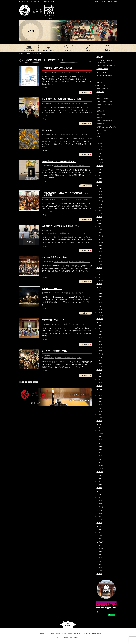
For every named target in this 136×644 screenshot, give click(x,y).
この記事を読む (86, 92)
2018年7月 (99, 443)
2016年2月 (99, 536)
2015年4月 (99, 568)
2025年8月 (99, 172)
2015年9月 (99, 552)
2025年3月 (99, 188)
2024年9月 (99, 207)
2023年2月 (99, 268)
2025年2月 (99, 191)
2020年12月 (100, 351)
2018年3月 (99, 456)
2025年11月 (100, 163)
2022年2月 (99, 306)
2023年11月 (100, 239)
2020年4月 (99, 376)
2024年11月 (100, 201)
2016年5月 (99, 526)
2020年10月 (100, 357)
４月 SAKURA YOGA (102, 69)
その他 (83, 233)
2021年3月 (99, 341)
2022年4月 (99, 300)
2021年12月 (100, 313)
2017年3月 (99, 494)
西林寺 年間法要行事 (102, 89)
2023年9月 (99, 246)
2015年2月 (99, 574)
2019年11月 (100, 392)
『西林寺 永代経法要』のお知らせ (106, 66)
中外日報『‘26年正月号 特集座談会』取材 (61, 226)
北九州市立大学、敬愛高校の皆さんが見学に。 (63, 99)
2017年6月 (99, 485)
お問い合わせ (86, 634)
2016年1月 (99, 539)
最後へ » (36, 382)
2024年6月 (99, 217)
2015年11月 (100, 545)
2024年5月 (99, 220)
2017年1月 (99, 501)
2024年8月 (99, 211)
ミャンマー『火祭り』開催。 (55, 351)
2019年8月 (99, 402)
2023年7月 (99, 252)
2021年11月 (100, 316)
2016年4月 (99, 529)
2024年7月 (99, 214)
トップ (29, 48)
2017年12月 (100, 466)
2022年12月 (100, 274)
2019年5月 (99, 411)
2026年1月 (99, 156)
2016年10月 (100, 510)
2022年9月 (99, 284)
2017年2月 (99, 498)
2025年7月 (99, 176)
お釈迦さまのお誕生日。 (103, 72)
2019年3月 (99, 418)
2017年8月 (99, 478)
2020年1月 (99, 386)
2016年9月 (99, 513)
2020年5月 (99, 373)
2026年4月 (99, 147)
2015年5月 (99, 564)
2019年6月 (99, 408)
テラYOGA (100, 95)
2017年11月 (100, 469)
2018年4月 (99, 453)
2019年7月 (99, 405)
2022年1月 (99, 309)
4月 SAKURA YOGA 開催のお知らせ (106, 75)
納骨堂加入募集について (108, 48)
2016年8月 (99, 517)
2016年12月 (100, 504)
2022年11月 (100, 278)
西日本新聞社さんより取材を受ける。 (59, 162)
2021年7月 (99, 329)
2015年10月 (100, 548)
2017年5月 (99, 488)
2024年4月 (99, 223)
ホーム (23, 54)
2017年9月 (99, 475)
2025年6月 (99, 179)
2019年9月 (99, 399)
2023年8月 (99, 249)
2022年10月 (100, 281)
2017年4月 (99, 491)
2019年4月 (99, 415)
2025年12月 (100, 160)
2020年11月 (100, 354)
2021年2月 (99, 344)
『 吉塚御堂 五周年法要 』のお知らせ (59, 68)
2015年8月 (99, 555)
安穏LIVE (99, 133)
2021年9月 (99, 322)
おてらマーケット (101, 130)
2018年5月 (99, 450)
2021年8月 (99, 325)
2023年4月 (99, 262)
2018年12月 (100, 427)
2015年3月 (99, 571)
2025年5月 (99, 182)
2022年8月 (99, 287)
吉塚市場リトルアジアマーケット (79, 72)
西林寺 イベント (49, 358)
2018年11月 (100, 431)
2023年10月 (100, 242)
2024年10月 (100, 204)
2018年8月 (99, 440)
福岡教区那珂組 (101, 124)
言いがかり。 (48, 130)
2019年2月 (99, 421)
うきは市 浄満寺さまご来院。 (55, 257)
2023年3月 (99, 265)
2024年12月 (100, 198)
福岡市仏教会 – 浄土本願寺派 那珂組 (106, 127)
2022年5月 (99, 297)
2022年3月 (99, 303)
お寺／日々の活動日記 (61, 72)
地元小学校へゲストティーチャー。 (58, 320)
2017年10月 (100, 472)
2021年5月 (99, 335)
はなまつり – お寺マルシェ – (104, 101)
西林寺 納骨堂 (100, 92)
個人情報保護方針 (113, 2)
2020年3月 (99, 380)
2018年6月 (99, 446)
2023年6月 (99, 255)
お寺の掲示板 (100, 108)
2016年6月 (99, 523)
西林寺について (48, 48)
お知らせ (103, 2)
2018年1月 (99, 462)
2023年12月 (100, 236)
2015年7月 (99, 558)
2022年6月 (99, 293)
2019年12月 (100, 389)
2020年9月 (99, 360)
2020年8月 (99, 364)
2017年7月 (99, 482)
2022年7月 (99, 290)
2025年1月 (99, 195)
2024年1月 (99, 233)
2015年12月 (100, 542)
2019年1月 (99, 424)
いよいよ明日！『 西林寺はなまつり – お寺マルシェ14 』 (107, 61)
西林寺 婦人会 (100, 117)
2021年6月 (99, 332)
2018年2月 (99, 459)
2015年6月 (99, 561)
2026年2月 (99, 153)
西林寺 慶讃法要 (101, 114)
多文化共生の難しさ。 (52, 289)
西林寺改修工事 (101, 111)
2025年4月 (99, 185)
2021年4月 (99, 338)
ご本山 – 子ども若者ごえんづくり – (106, 121)
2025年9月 (99, 169)
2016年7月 (99, 520)
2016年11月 (100, 507)
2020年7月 (99, 367)
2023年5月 (99, 258)
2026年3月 (99, 150)
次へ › (30, 382)
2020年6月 (99, 370)
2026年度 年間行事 (68, 48)
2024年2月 (99, 230)
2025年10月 (100, 166)
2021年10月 (100, 319)
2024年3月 (99, 227)
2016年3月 (99, 533)
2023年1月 (99, 271)
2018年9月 (99, 437)
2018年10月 (100, 434)
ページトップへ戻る (68, 624)
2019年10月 (100, 396)
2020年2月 (99, 383)
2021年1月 (99, 348)
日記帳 (97, 2)
